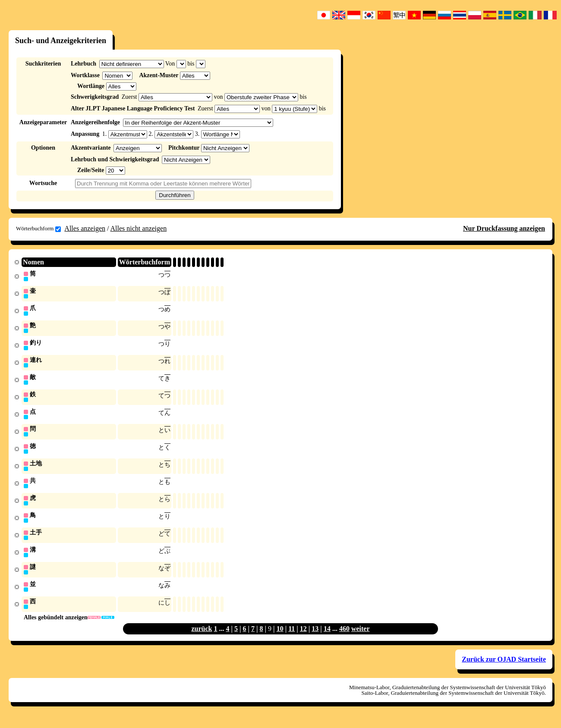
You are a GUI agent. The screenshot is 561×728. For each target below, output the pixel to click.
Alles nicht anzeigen (139, 228)
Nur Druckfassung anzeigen (504, 228)
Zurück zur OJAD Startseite (504, 668)
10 (280, 637)
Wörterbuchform (38, 229)
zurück (202, 637)
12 (303, 637)
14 (327, 637)
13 (315, 637)
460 (344, 637)
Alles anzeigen (85, 228)
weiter (361, 637)
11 (292, 637)
